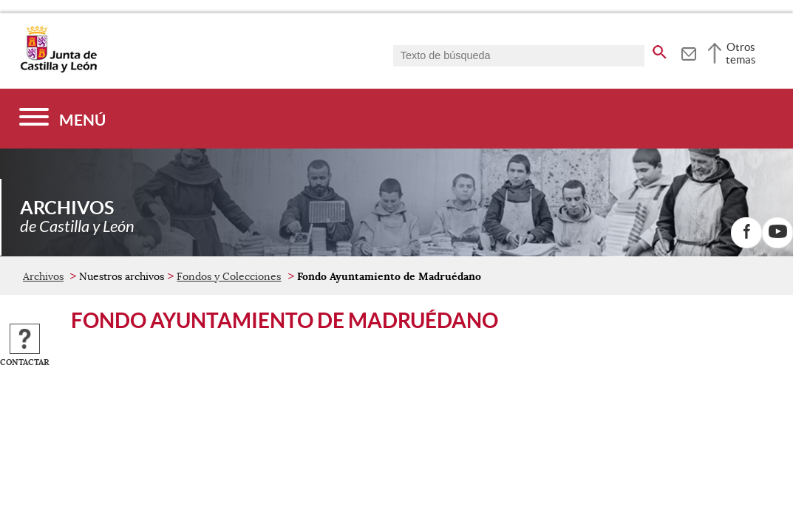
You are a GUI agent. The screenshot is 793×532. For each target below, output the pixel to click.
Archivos (43, 276)
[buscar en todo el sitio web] (660, 50)
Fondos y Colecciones (229, 276)
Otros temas (741, 53)
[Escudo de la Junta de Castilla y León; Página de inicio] (58, 69)
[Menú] (62, 119)
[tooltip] (688, 52)
